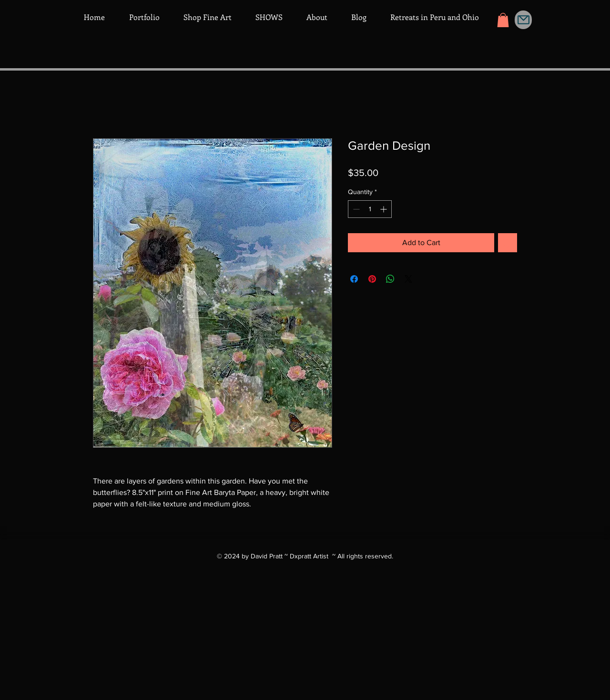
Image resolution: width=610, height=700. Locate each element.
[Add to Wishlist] (508, 243)
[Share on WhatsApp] (390, 279)
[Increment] (384, 209)
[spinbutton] (370, 209)
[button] (503, 20)
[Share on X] (408, 279)
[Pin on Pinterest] (372, 279)
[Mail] (523, 20)
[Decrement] (355, 209)
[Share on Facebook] (354, 279)
